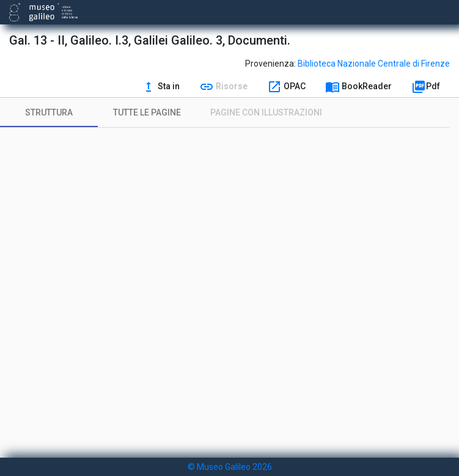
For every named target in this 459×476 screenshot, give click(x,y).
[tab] (49, 112)
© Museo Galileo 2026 (230, 467)
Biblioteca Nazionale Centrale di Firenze (374, 64)
